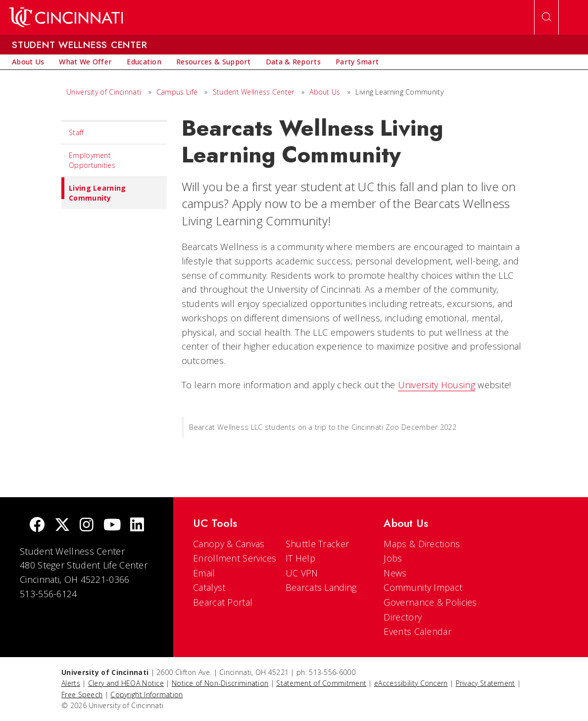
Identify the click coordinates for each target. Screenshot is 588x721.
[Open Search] (546, 17)
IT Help (300, 558)
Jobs (393, 558)
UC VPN (302, 573)
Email (204, 573)
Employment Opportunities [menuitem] (92, 160)
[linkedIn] (137, 526)
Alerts (71, 683)
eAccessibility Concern (411, 683)
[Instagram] (87, 526)
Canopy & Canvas (229, 544)
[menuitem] (28, 62)
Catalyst (209, 587)
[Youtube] (112, 526)
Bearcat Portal (223, 602)
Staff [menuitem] (76, 132)
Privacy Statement (486, 683)
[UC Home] (66, 17)
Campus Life (177, 92)
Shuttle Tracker (318, 544)
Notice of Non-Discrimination (220, 683)
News (395, 573)
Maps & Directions (422, 544)
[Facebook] (37, 526)
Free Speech (82, 695)
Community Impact (423, 587)
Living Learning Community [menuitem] (94, 190)
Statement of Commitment (321, 683)
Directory (403, 617)
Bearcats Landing (321, 587)
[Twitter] (62, 526)
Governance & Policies (430, 602)
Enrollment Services (235, 558)
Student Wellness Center (254, 92)
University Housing (437, 385)
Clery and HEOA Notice (126, 683)
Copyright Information (147, 695)
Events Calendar (417, 631)
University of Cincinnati (104, 92)
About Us (325, 92)
